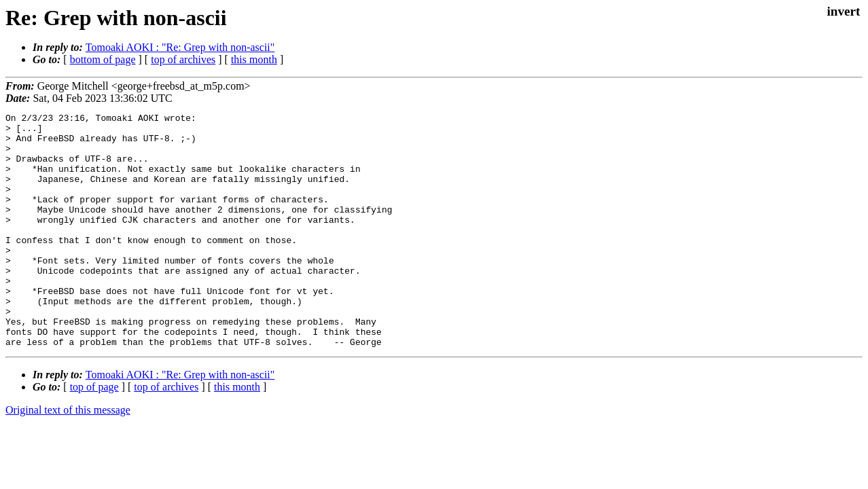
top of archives (183, 59)
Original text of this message (68, 457)
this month (254, 59)
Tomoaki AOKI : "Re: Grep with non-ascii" (180, 47)
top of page (94, 434)
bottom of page (103, 59)
